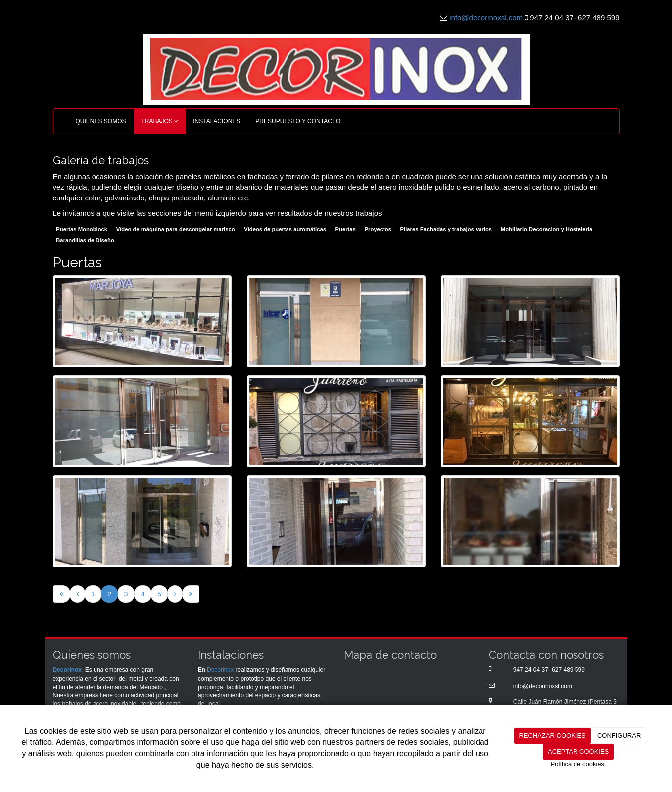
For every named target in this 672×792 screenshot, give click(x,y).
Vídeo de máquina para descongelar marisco (176, 230)
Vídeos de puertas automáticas (285, 230)
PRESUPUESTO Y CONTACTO (298, 121)
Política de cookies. (578, 764)
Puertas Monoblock (82, 230)
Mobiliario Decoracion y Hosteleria (547, 230)
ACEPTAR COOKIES (578, 751)
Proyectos (378, 230)
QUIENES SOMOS (101, 121)
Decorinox (67, 670)
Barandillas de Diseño (85, 240)
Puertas (345, 230)
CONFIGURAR (619, 736)
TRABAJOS (160, 121)
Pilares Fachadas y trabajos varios (446, 230)
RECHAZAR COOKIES (552, 736)
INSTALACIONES (217, 121)
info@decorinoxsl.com (486, 18)
